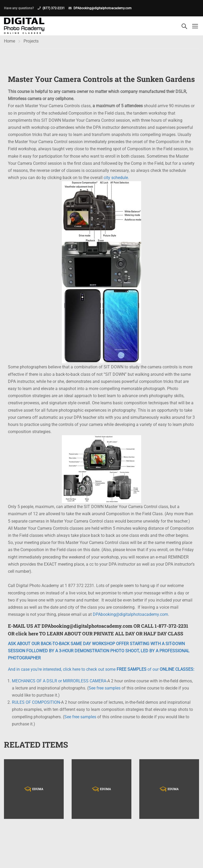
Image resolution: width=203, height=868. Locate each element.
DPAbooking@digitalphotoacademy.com (103, 8)
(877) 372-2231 (54, 8)
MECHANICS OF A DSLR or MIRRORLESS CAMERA (59, 682)
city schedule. (116, 179)
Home (10, 42)
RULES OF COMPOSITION (36, 704)
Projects (31, 42)
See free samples (105, 689)
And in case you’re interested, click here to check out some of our (101, 671)
